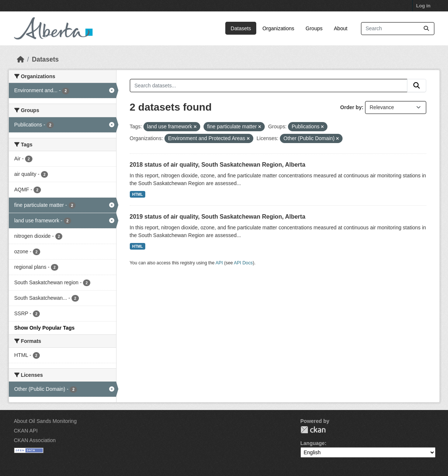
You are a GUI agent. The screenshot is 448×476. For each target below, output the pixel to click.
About (341, 28)
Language (313, 443)
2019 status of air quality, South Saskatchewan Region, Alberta (218, 217)
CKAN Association (35, 440)
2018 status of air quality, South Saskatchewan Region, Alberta (218, 165)
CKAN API (26, 431)
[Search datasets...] (398, 29)
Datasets (241, 28)
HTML (137, 194)
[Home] (21, 59)
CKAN (313, 430)
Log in (423, 6)
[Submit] (426, 29)
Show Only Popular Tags (45, 328)
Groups (314, 28)
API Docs (243, 263)
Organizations (278, 28)
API (219, 263)
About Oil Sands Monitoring (45, 421)
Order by (351, 107)
